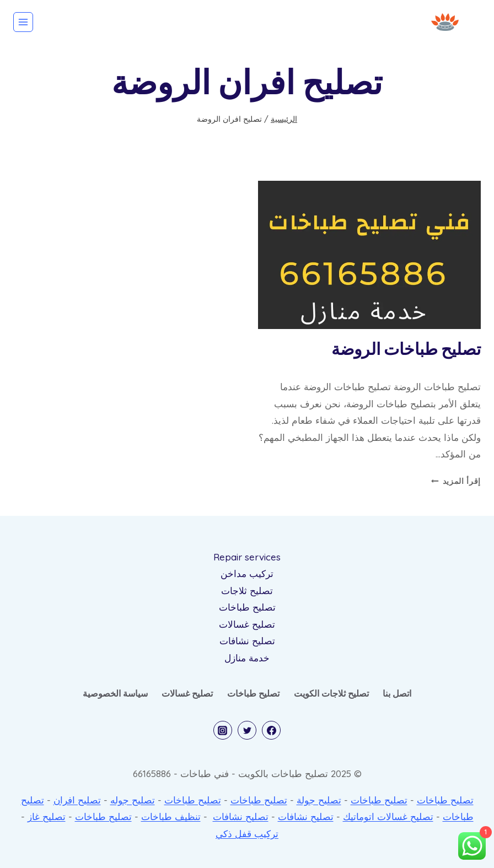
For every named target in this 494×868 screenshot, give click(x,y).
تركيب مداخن (247, 573)
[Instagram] (223, 730)
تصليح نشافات (247, 641)
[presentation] (369, 255)
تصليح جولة (319, 800)
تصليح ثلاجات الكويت (331, 693)
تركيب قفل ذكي (247, 834)
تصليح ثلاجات (247, 591)
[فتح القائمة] (23, 22)
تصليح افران (77, 800)
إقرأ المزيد (456, 481)
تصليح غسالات (247, 624)
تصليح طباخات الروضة (406, 350)
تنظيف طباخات (171, 816)
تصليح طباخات (247, 607)
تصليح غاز (47, 816)
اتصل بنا (397, 693)
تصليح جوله (133, 800)
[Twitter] (247, 730)
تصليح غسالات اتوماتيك (388, 816)
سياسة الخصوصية (115, 693)
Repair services (247, 557)
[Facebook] (271, 730)
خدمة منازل (247, 658)
